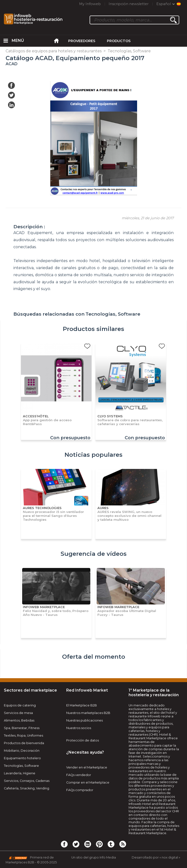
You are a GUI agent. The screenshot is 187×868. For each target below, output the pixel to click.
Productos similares (93, 329)
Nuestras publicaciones (84, 720)
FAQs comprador (80, 790)
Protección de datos (83, 740)
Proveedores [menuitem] (82, 41)
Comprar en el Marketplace (88, 782)
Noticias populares (93, 455)
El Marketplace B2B (82, 705)
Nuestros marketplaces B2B (88, 713)
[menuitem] (6, 41)
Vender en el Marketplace (87, 767)
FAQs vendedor (79, 775)
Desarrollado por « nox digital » (156, 857)
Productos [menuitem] (119, 41)
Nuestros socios (79, 728)
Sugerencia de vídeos (94, 554)
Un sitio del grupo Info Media (94, 857)
